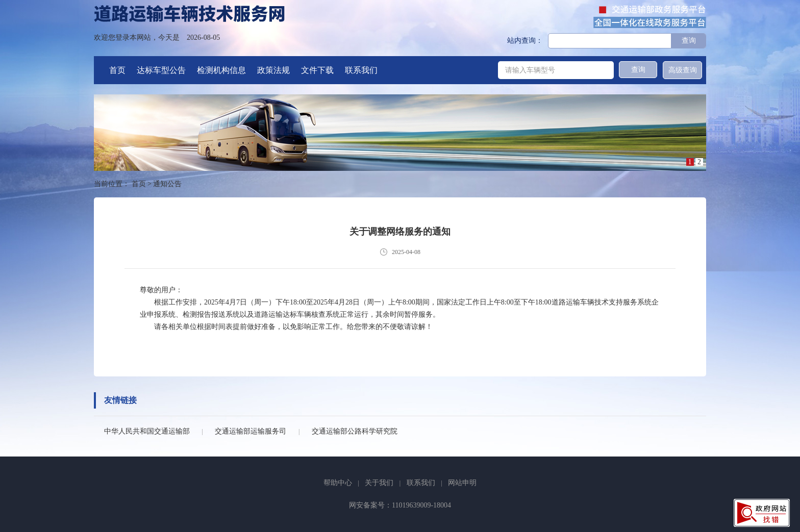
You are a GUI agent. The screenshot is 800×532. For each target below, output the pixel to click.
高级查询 (683, 70)
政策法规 (273, 70)
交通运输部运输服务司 (251, 431)
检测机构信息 (221, 70)
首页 (117, 70)
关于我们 (379, 483)
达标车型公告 (161, 70)
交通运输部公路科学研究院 (355, 431)
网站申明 (462, 483)
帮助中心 (338, 483)
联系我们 (361, 70)
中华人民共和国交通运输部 (147, 431)
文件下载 (317, 70)
